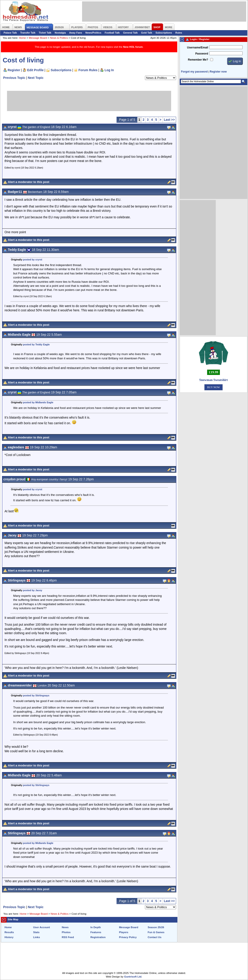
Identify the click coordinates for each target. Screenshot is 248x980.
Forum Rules (88, 70)
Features (96, 932)
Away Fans (76, 33)
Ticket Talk (45, 33)
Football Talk (112, 33)
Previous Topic (14, 78)
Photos (66, 932)
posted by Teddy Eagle (36, 344)
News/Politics (93, 33)
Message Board (38, 38)
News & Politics (59, 38)
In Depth (96, 927)
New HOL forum (133, 47)
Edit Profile (36, 70)
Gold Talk (147, 33)
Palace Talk (10, 33)
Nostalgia (60, 33)
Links (37, 937)
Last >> (169, 120)
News (65, 927)
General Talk (130, 33)
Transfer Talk (28, 33)
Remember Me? (198, 60)
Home (22, 38)
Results (9, 932)
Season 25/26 (156, 927)
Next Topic (36, 78)
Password (202, 54)
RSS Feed (68, 937)
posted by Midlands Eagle (38, 402)
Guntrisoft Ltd (133, 977)
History (9, 937)
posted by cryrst (33, 260)
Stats (36, 932)
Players (124, 932)
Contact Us (155, 937)
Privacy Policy (128, 937)
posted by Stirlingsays (36, 695)
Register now (218, 72)
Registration (98, 937)
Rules (179, 33)
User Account (41, 927)
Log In (109, 70)
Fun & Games (156, 932)
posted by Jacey (33, 590)
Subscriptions (164, 33)
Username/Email (197, 48)
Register (14, 70)
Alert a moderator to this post (29, 182)
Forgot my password (194, 72)
